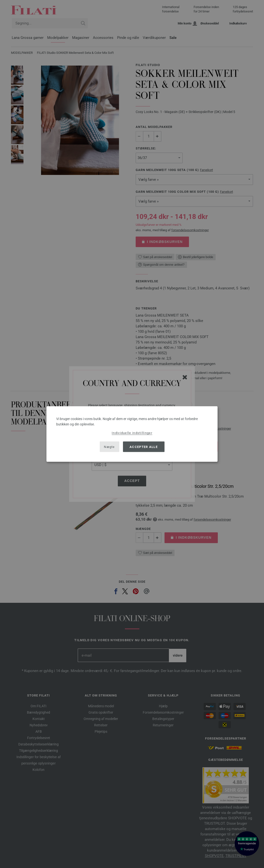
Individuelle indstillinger (132, 433)
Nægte (109, 447)
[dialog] (132, 434)
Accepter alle (144, 447)
